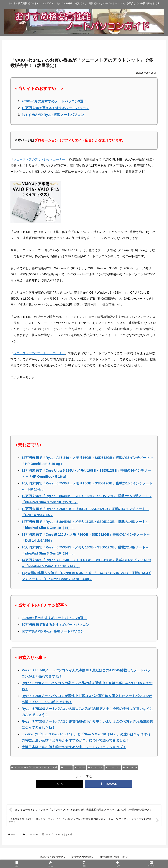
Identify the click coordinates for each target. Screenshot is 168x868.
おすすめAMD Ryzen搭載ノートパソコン (53, 115)
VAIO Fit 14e (130, 767)
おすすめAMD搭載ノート (84, 858)
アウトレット (95, 767)
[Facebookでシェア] (109, 784)
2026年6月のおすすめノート (52, 858)
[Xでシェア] (60, 784)
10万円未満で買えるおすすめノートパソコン (55, 108)
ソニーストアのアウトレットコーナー (39, 160)
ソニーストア (113, 767)
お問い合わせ (124, 858)
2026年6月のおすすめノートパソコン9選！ (54, 101)
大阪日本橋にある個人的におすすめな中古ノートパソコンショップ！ (74, 747)
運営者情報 (107, 858)
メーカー (80, 767)
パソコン (66, 767)
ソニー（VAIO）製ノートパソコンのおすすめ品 (34, 767)
